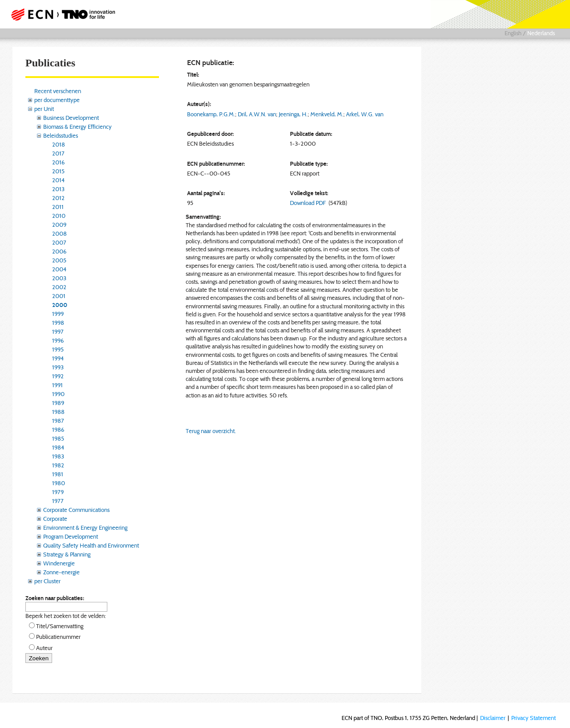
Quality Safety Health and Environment (91, 545)
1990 (58, 394)
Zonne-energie (61, 572)
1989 (58, 403)
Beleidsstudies (61, 135)
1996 (58, 340)
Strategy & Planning (67, 554)
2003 (59, 278)
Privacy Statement (533, 718)
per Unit (44, 109)
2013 (58, 189)
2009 (59, 225)
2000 (60, 305)
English (513, 33)
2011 (58, 207)
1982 (58, 465)
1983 (58, 456)
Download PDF (308, 203)
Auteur (44, 648)
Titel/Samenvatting (60, 626)
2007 (59, 242)
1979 (58, 492)
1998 (58, 323)
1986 (58, 429)
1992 (58, 376)
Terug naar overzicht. (211, 431)
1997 (58, 331)
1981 (58, 474)
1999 (58, 314)
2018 (59, 144)
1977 (58, 501)
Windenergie (59, 563)
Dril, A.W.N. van (257, 114)
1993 (58, 367)
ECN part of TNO (60, 14)
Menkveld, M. (327, 114)
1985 (58, 438)
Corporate (55, 519)
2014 (58, 180)
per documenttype (57, 100)
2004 (59, 269)
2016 (58, 162)
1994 (58, 358)
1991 (57, 385)
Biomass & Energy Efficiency (77, 127)
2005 (59, 260)
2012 (58, 198)
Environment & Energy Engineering (85, 528)
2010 (59, 216)
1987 (58, 421)
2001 (59, 296)
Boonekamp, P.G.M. (211, 114)
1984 (58, 447)
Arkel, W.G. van (365, 114)
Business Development (71, 118)
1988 (58, 412)
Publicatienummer (58, 637)
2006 (59, 251)
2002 (59, 287)
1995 (58, 349)
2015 (58, 171)
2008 (59, 233)
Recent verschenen (58, 91)
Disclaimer (493, 718)
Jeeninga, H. (293, 114)
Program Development (71, 536)
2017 (58, 153)
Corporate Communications (76, 510)
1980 (59, 483)
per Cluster (47, 581)
